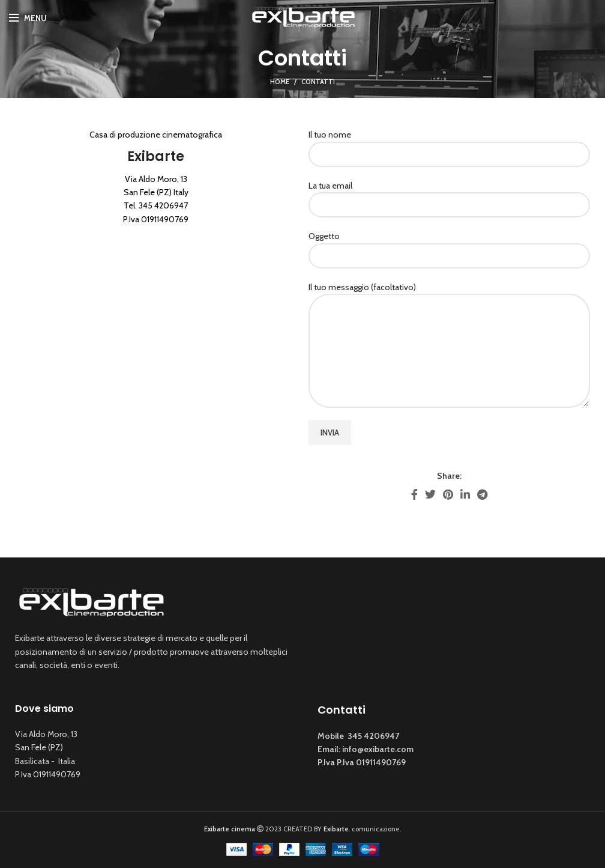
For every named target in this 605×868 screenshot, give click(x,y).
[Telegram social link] (482, 494)
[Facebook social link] (414, 494)
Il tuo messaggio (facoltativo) (449, 319)
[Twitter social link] (430, 494)
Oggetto (449, 245)
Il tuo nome (449, 144)
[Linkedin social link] (465, 494)
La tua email (449, 195)
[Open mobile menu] (28, 18)
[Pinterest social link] (448, 494)
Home (280, 82)
